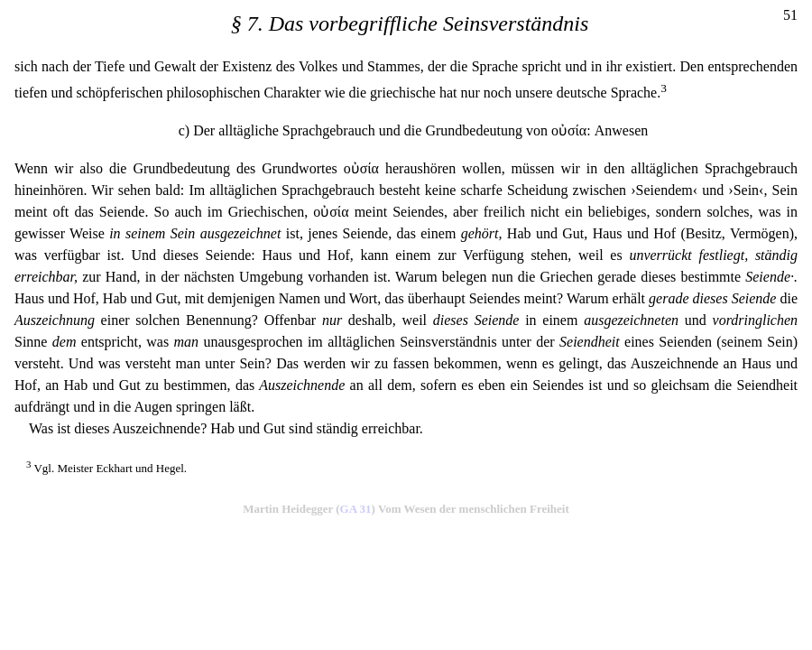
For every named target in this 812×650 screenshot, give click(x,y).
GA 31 (356, 509)
